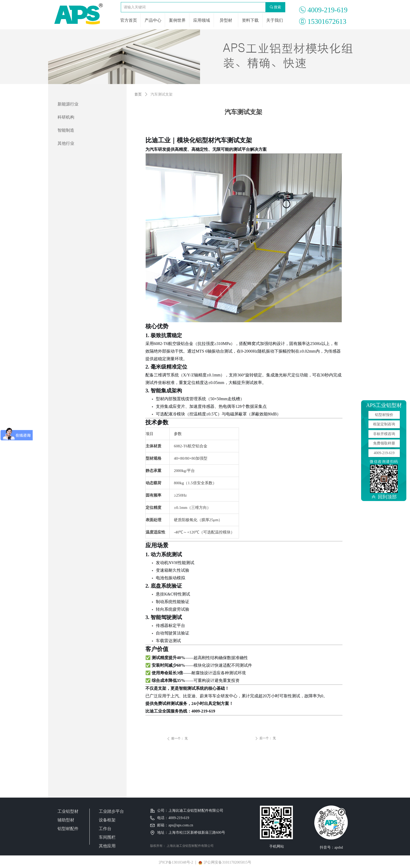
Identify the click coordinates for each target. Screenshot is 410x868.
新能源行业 (68, 104)
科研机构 (66, 117)
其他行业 (66, 143)
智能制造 (66, 130)
